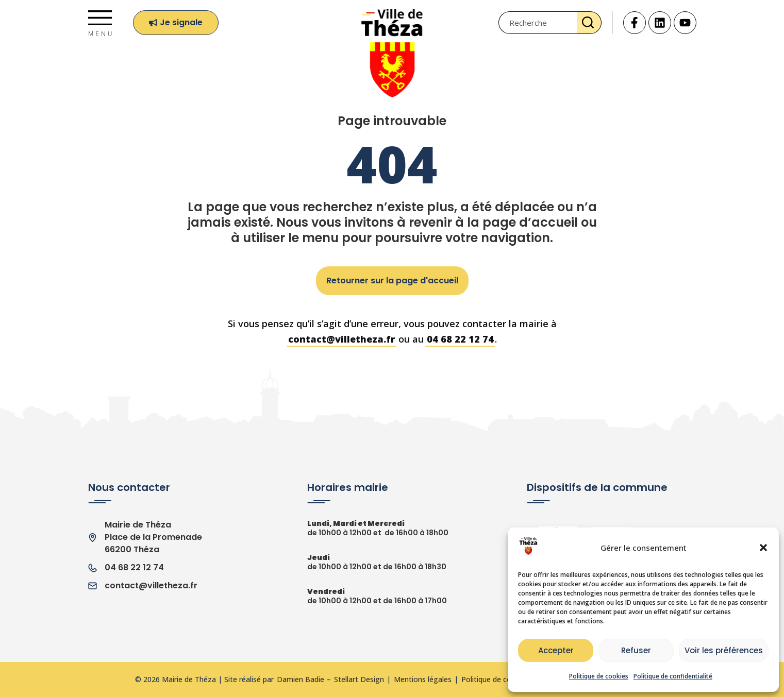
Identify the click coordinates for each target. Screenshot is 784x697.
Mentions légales (423, 679)
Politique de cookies (599, 676)
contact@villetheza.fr (341, 339)
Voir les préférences (724, 650)
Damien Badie (301, 679)
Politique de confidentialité (673, 676)
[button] (763, 548)
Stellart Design (359, 679)
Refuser (636, 650)
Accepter (556, 650)
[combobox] (538, 23)
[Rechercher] (589, 23)
